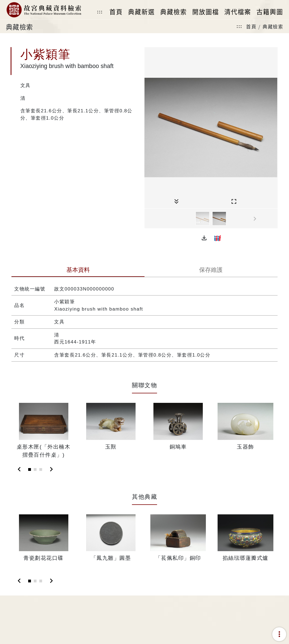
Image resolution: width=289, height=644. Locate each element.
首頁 (251, 26)
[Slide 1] (30, 469)
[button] (204, 238)
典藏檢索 (273, 26)
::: (100, 12)
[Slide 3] (41, 469)
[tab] (78, 270)
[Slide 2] (35, 469)
